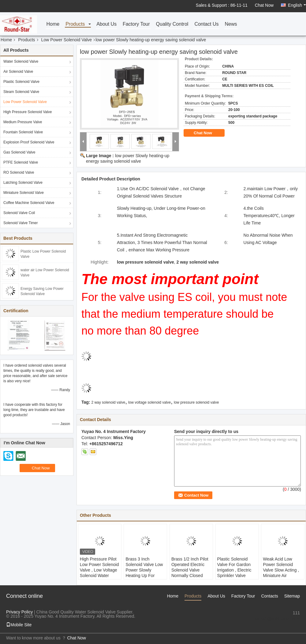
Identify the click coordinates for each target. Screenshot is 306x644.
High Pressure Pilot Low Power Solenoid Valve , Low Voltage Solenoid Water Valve (99, 570)
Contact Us (206, 24)
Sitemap (292, 596)
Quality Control (172, 24)
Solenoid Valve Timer (21, 223)
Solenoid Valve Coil (19, 213)
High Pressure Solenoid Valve (28, 112)
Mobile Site (19, 625)
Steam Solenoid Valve (21, 92)
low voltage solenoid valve (149, 402)
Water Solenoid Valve (21, 61)
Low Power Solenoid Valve (67, 40)
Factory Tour (136, 24)
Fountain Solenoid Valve (23, 132)
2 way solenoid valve (108, 402)
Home (53, 24)
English (297, 5)
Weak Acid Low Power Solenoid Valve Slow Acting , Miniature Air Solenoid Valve (281, 570)
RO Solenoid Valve (19, 172)
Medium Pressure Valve (23, 122)
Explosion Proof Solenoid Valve (29, 142)
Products (75, 24)
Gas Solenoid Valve (19, 152)
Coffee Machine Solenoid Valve (29, 203)
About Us (106, 24)
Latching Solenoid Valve (23, 183)
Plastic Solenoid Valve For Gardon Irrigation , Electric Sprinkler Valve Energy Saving (234, 570)
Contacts (269, 596)
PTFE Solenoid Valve (21, 162)
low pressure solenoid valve (196, 402)
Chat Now (264, 5)
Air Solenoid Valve (18, 72)
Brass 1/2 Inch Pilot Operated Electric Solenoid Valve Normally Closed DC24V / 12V (190, 570)
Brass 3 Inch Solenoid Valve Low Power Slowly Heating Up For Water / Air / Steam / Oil (145, 573)
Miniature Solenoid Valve (24, 193)
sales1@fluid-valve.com (277, 619)
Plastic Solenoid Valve (21, 82)
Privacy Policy (19, 612)
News (231, 24)
